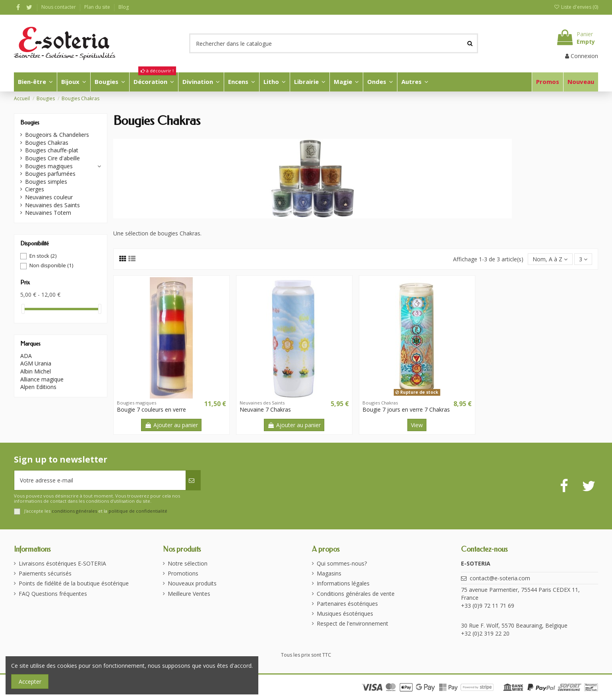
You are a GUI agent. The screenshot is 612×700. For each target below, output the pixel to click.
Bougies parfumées (50, 174)
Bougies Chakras (47, 143)
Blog (124, 7)
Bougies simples (46, 182)
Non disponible (51, 265)
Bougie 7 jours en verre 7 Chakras (406, 409)
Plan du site (98, 7)
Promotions (183, 573)
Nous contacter (59, 7)
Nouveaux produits (192, 583)
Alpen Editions (38, 387)
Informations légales (343, 583)
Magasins (329, 573)
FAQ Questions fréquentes (53, 594)
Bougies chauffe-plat (52, 150)
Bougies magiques (49, 166)
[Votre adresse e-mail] (100, 480)
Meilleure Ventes (189, 594)
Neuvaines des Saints (52, 205)
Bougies (30, 123)
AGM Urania (36, 363)
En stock (43, 256)
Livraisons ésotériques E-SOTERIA (62, 563)
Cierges (35, 189)
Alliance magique (42, 379)
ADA (26, 356)
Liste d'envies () (576, 7)
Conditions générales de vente (356, 594)
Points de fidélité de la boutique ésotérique (74, 583)
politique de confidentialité (138, 511)
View (417, 425)
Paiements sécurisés (45, 573)
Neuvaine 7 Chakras (265, 409)
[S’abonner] (193, 480)
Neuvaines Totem (48, 213)
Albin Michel (36, 371)
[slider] (23, 309)
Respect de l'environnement (352, 623)
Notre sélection (188, 563)
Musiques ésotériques (345, 613)
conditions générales (74, 511)
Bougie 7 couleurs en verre (151, 409)
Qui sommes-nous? (342, 563)
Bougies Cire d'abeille (52, 158)
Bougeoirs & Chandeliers (57, 135)
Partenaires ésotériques (347, 604)
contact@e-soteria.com (500, 578)
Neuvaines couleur (49, 197)
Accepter (30, 682)
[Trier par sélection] (550, 259)
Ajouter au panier (171, 425)
